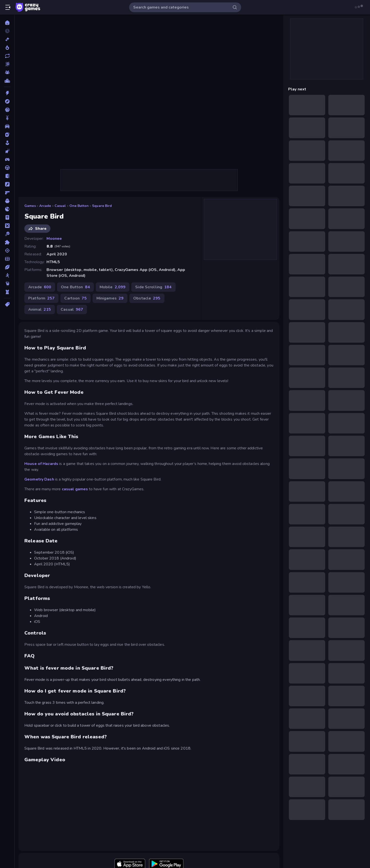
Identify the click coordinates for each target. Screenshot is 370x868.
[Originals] (7, 64)
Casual (60, 206)
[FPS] (7, 193)
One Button (79, 206)
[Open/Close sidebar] (8, 7)
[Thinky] (7, 284)
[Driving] (7, 168)
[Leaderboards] (7, 81)
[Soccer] (7, 259)
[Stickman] (7, 275)
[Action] (7, 93)
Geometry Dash (39, 479)
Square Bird (102, 206)
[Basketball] (7, 110)
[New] (7, 39)
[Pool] (7, 234)
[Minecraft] (7, 226)
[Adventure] (7, 101)
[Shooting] (7, 251)
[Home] (7, 23)
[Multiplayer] (7, 72)
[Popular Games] (7, 48)
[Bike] (7, 118)
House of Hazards (41, 464)
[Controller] (7, 159)
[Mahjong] (7, 217)
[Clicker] (7, 151)
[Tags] (7, 304)
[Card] (7, 135)
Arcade (45, 206)
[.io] (7, 209)
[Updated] (7, 56)
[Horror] (7, 201)
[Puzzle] (7, 242)
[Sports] (7, 267)
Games (30, 206)
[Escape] (7, 176)
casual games (75, 489)
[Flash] (7, 184)
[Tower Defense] (7, 292)
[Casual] (7, 143)
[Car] (7, 126)
